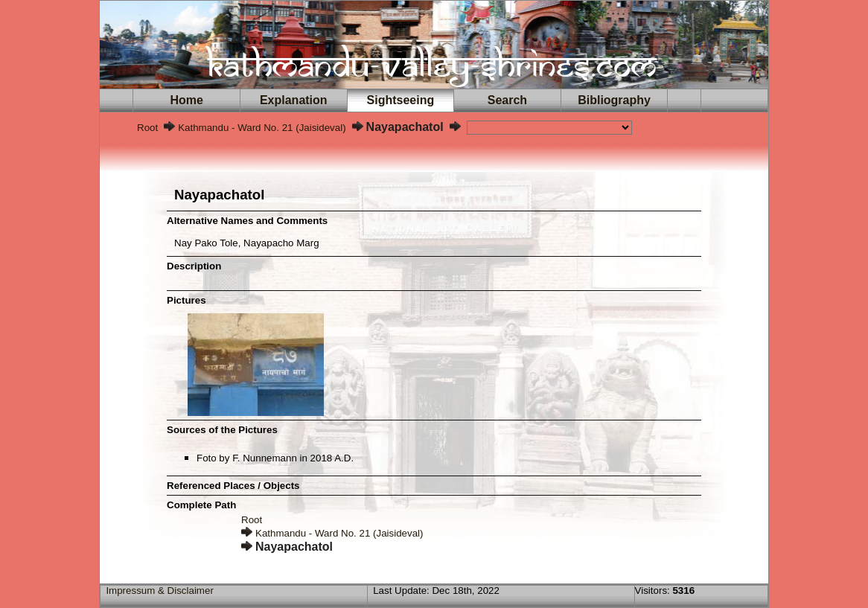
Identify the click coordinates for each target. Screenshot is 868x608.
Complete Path (201, 505)
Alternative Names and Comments (247, 221)
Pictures (186, 300)
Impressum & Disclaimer (159, 591)
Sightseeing (401, 100)
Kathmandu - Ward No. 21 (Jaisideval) (262, 128)
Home (187, 100)
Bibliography (614, 100)
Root (147, 128)
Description (194, 266)
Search (507, 100)
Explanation (293, 100)
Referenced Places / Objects (233, 486)
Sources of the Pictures (222, 430)
